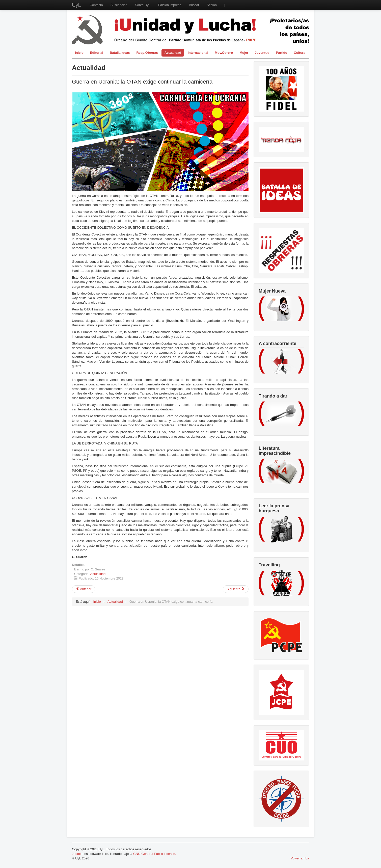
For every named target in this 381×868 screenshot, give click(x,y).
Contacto (96, 5)
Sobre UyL (143, 5)
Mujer (244, 53)
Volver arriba (300, 858)
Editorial (97, 53)
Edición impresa (170, 5)
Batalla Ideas (120, 53)
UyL (76, 5)
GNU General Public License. (155, 854)
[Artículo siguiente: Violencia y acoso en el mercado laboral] (236, 589)
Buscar (194, 5)
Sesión (212, 5)
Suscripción (119, 5)
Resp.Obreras (147, 53)
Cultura (300, 53)
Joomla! (78, 854)
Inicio (79, 53)
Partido (282, 53)
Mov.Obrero (224, 53)
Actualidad (173, 53)
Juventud (262, 53)
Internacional (198, 53)
